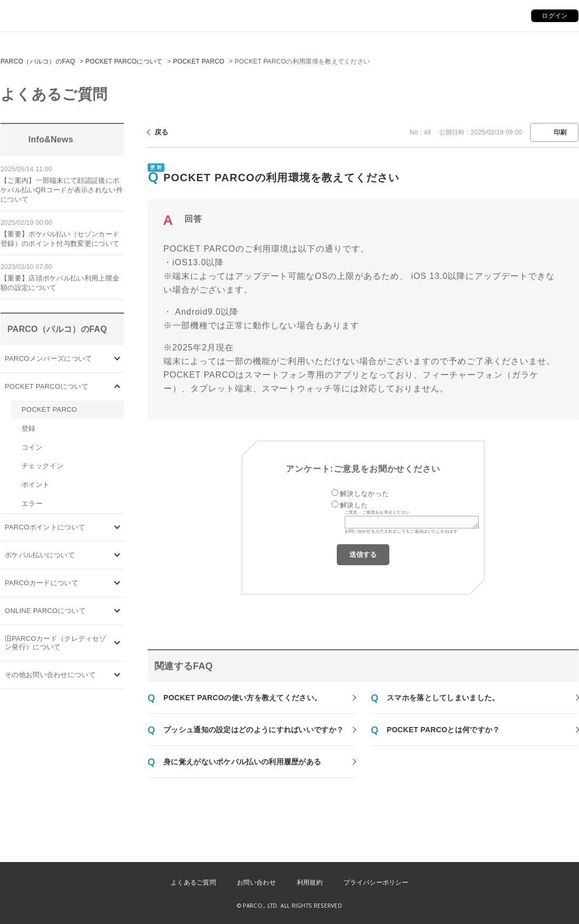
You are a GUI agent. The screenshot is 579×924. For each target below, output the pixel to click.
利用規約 (310, 883)
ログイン (555, 16)
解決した (354, 505)
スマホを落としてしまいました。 (443, 698)
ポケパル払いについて (40, 555)
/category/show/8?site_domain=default (117, 675)
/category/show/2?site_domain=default (117, 528)
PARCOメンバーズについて (48, 359)
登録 (29, 428)
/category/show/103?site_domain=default (117, 359)
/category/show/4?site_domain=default (117, 386)
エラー (32, 503)
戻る (162, 132)
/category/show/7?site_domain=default (117, 643)
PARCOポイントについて (45, 527)
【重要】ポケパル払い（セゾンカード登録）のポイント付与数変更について (60, 239)
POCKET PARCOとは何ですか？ (443, 730)
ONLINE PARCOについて (45, 611)
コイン (32, 447)
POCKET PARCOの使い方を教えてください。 (242, 698)
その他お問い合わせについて (50, 675)
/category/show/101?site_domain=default (117, 583)
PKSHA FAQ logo (521, 907)
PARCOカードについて (42, 583)
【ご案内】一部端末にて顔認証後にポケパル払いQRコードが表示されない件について (62, 190)
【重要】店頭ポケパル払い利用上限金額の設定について (60, 283)
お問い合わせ (256, 883)
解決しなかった (364, 494)
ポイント (35, 485)
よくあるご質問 (193, 883)
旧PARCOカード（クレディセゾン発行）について (55, 643)
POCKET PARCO (199, 61)
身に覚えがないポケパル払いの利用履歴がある (242, 762)
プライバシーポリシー (376, 883)
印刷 (560, 132)
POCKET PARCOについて (124, 61)
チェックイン (43, 466)
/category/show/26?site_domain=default (117, 556)
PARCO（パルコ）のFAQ (38, 61)
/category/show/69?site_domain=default (117, 611)
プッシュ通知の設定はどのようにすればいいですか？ (254, 730)
